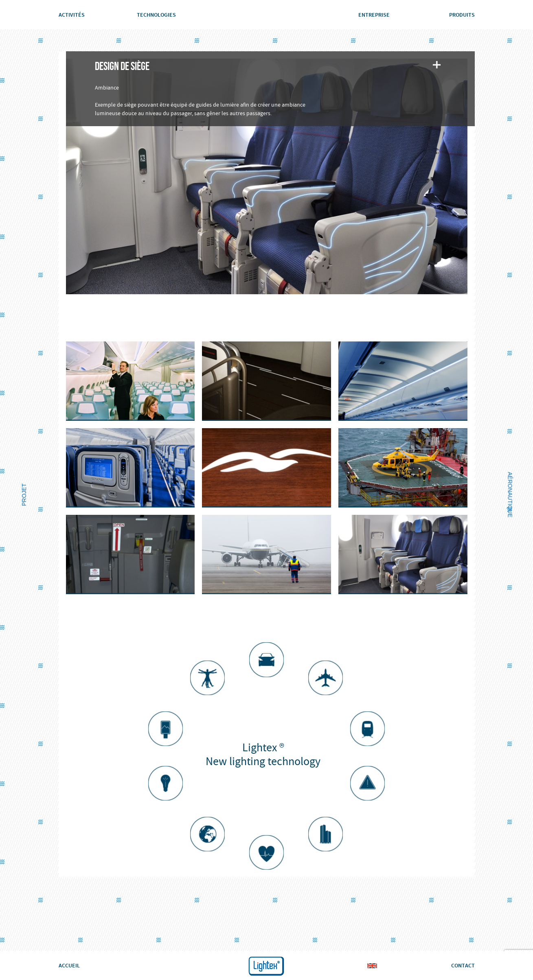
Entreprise (374, 15)
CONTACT (463, 965)
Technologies (156, 15)
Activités (72, 15)
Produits (462, 15)
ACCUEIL (69, 965)
